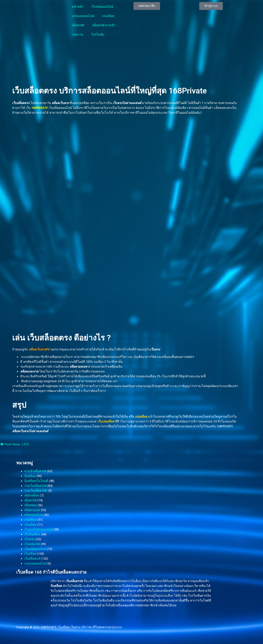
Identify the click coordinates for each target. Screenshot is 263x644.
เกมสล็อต (108, 16)
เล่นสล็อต (141, 417)
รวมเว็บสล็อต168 (35, 486)
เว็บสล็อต (30, 554)
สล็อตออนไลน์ (34, 515)
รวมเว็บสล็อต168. (36, 491)
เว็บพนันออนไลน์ (102, 7)
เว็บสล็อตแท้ (32, 559)
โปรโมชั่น (98, 35)
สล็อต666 (30, 505)
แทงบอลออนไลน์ (83, 16)
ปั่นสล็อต (30, 476)
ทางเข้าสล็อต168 (35, 471)
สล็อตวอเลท (32, 510)
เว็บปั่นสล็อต (32, 534)
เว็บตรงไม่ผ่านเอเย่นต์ (39, 529)
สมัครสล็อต (32, 495)
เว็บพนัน (30, 539)
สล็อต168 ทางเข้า (104, 25)
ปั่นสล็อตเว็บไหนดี (36, 481)
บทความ (77, 35)
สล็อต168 (78, 25)
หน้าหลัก (77, 7)
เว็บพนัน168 (32, 544)
